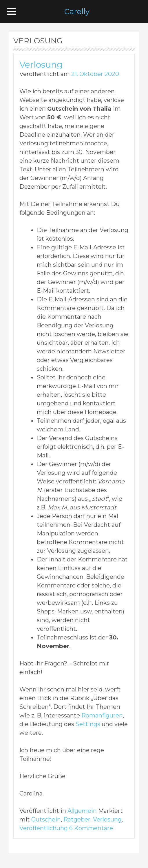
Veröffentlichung (44, 828)
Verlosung (41, 65)
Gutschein (46, 819)
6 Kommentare (91, 828)
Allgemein (82, 811)
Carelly (77, 12)
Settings (88, 724)
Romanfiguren (102, 715)
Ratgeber (77, 819)
